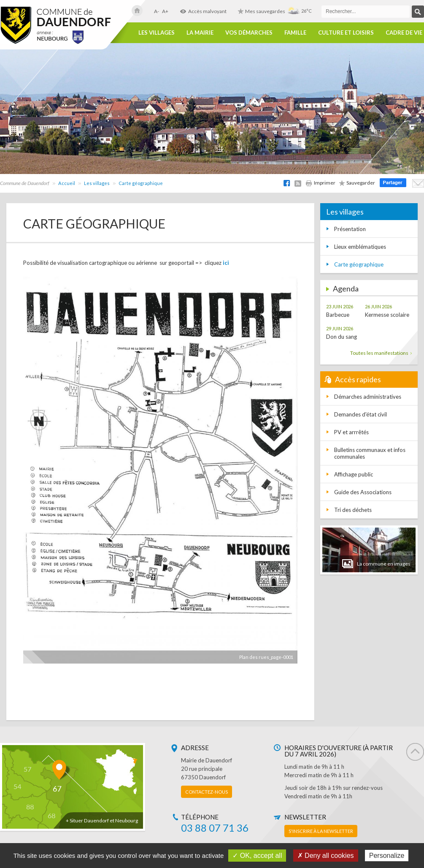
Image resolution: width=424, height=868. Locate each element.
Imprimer (320, 183)
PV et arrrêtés (351, 432)
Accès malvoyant (203, 11)
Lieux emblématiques (360, 247)
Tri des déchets (353, 510)
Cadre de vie (404, 33)
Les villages (157, 33)
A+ (165, 11)
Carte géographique (141, 183)
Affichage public (354, 474)
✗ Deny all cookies (326, 856)
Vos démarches (249, 33)
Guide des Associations (363, 492)
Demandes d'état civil (361, 414)
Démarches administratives (368, 397)
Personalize (387, 856)
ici (226, 263)
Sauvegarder (357, 183)
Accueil (67, 183)
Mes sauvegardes (262, 11)
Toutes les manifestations (381, 353)
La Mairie (200, 33)
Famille (295, 33)
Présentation (350, 229)
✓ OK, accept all (257, 856)
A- (157, 11)
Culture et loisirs (346, 33)
